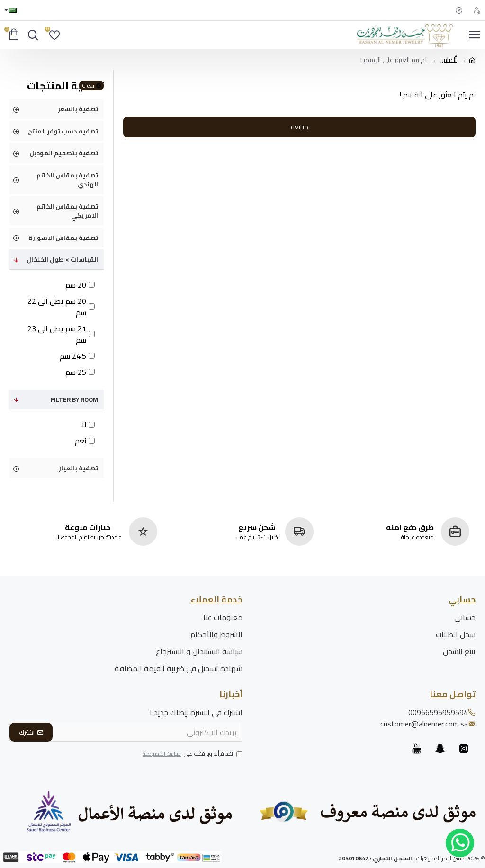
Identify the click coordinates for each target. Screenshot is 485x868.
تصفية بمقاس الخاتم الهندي (67, 180)
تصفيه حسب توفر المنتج (63, 131)
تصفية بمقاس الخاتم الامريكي (67, 211)
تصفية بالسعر (78, 109)
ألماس (448, 60)
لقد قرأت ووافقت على (192, 754)
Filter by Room (74, 399)
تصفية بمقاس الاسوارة (63, 238)
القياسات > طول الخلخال (62, 259)
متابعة (300, 127)
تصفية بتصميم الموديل (64, 153)
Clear (88, 86)
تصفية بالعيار (78, 468)
